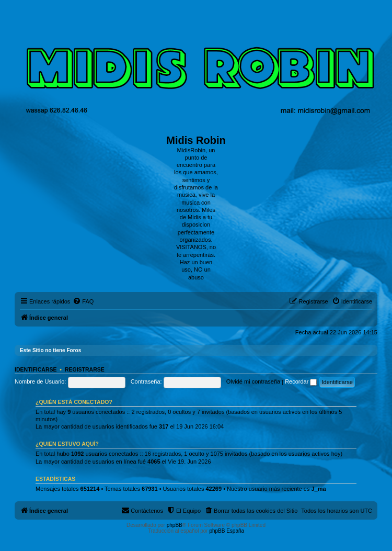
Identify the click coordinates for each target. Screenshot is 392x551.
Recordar (301, 381)
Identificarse (36, 369)
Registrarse (85, 369)
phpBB (175, 525)
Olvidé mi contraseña (253, 381)
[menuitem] (83, 301)
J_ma (318, 489)
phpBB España (227, 531)
